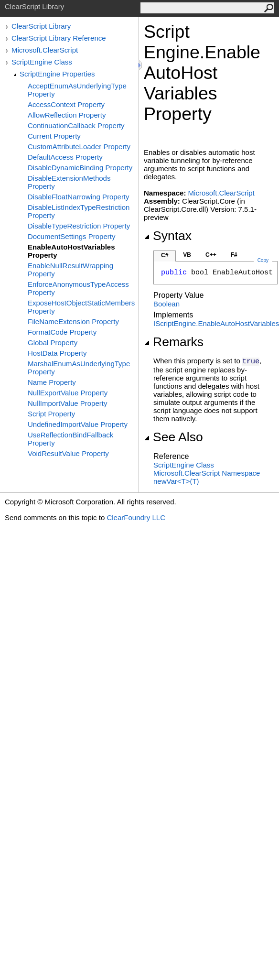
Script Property (51, 414)
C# (165, 255)
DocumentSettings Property (71, 236)
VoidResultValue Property (68, 453)
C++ (211, 255)
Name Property (52, 382)
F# (234, 255)
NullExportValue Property (68, 393)
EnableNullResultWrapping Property (70, 270)
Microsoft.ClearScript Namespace (207, 473)
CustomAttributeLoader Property (79, 147)
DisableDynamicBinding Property (80, 168)
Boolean (166, 304)
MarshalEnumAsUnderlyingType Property (79, 368)
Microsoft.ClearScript (45, 50)
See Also (173, 437)
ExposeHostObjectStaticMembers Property (81, 307)
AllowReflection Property (67, 115)
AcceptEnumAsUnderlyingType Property (77, 90)
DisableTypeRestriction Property (79, 226)
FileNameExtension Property (73, 321)
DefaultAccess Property (65, 157)
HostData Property (57, 353)
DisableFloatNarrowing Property (79, 197)
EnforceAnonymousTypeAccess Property (78, 288)
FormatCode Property (62, 332)
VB (187, 255)
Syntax (168, 236)
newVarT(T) (176, 481)
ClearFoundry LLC (136, 517)
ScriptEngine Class (42, 62)
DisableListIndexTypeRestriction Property (79, 211)
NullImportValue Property (67, 403)
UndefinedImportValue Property (78, 424)
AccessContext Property (66, 104)
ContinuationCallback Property (76, 125)
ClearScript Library (41, 26)
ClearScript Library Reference (59, 38)
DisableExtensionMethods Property (69, 182)
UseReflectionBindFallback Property (70, 439)
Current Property (54, 136)
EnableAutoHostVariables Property (71, 251)
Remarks (174, 342)
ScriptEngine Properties (57, 74)
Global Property (53, 343)
